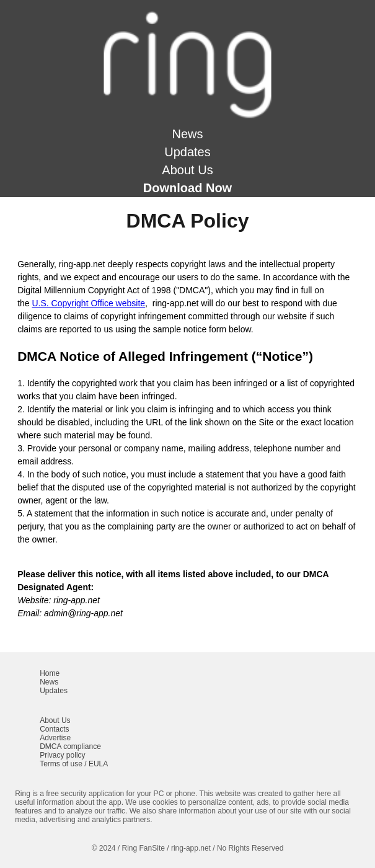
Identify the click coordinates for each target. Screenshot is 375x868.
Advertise (55, 738)
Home (50, 673)
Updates (187, 152)
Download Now (187, 188)
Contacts (54, 729)
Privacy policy (62, 755)
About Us (187, 170)
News (187, 134)
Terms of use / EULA (74, 764)
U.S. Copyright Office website (88, 303)
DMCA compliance (70, 746)
